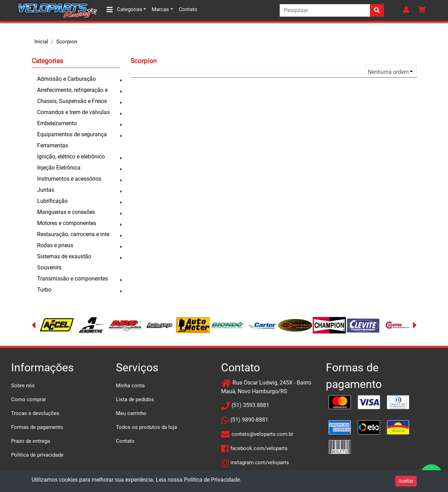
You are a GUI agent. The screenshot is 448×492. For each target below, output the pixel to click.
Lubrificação (52, 201)
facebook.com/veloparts (259, 448)
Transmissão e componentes (73, 279)
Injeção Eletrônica (59, 168)
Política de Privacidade (212, 480)
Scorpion (67, 42)
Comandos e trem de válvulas (73, 112)
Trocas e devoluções (35, 413)
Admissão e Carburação (66, 79)
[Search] (332, 10)
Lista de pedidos (135, 399)
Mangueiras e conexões (66, 212)
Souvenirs (49, 267)
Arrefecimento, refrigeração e (72, 90)
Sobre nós (23, 386)
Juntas (46, 190)
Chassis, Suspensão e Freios (72, 101)
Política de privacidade (37, 455)
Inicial (41, 42)
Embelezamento (57, 123)
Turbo (44, 290)
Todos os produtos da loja (146, 427)
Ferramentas (53, 145)
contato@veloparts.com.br (262, 434)
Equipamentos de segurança (72, 134)
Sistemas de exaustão (64, 256)
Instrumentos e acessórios (69, 179)
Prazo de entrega (31, 441)
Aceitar (406, 481)
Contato (188, 9)
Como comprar (29, 399)
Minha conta (130, 386)
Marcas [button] (160, 9)
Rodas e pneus (55, 245)
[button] (408, 10)
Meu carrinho (131, 413)
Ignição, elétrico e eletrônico (71, 157)
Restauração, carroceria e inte (73, 234)
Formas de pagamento (37, 427)
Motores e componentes (67, 223)
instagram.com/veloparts (260, 463)
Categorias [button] (124, 10)
